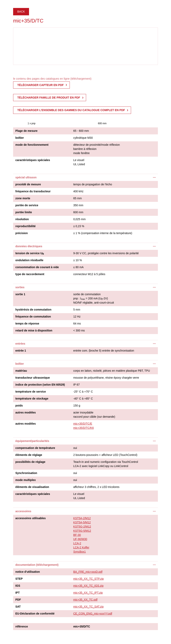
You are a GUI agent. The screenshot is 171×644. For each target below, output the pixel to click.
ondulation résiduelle (29, 260)
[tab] (85, 177)
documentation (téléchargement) (37, 565)
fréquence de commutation (33, 317)
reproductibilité (25, 226)
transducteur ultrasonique (33, 378)
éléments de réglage (29, 455)
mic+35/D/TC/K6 (83, 428)
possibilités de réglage (30, 462)
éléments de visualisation (32, 487)
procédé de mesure (28, 184)
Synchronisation (26, 473)
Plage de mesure (26, 131)
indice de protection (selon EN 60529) (40, 385)
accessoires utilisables (31, 518)
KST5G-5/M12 (82, 531)
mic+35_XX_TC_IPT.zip (88, 593)
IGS (18, 586)
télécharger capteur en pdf (40, 85)
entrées (20, 344)
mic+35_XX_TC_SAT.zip (88, 607)
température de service (31, 392)
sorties (20, 287)
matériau (21, 371)
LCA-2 (77, 543)
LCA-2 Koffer (81, 547)
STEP (19, 579)
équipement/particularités (32, 441)
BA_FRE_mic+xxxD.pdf (88, 572)
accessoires (23, 511)
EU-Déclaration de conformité (35, 614)
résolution (22, 219)
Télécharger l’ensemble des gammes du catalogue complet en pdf (71, 110)
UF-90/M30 (80, 539)
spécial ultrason (26, 177)
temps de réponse (27, 323)
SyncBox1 (79, 552)
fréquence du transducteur (33, 191)
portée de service (27, 205)
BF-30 (77, 535)
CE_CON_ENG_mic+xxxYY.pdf (93, 614)
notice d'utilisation (28, 572)
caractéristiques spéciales (33, 160)
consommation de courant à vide (37, 267)
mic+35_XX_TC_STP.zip (88, 579)
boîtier (20, 138)
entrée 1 (21, 351)
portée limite (24, 212)
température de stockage (32, 399)
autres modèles (26, 412)
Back (21, 12)
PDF (18, 600)
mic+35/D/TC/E (83, 424)
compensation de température (35, 448)
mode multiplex (26, 480)
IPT (17, 593)
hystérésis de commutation (33, 310)
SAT (18, 607)
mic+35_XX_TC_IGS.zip (88, 586)
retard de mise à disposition (34, 330)
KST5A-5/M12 (82, 522)
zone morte (23, 198)
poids (19, 406)
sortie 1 (20, 294)
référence (22, 626)
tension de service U (30, 253)
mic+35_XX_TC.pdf (85, 600)
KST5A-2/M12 (82, 518)
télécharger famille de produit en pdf (49, 98)
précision (21, 233)
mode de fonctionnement (32, 145)
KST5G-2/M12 (82, 527)
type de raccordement (30, 274)
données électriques (29, 246)
